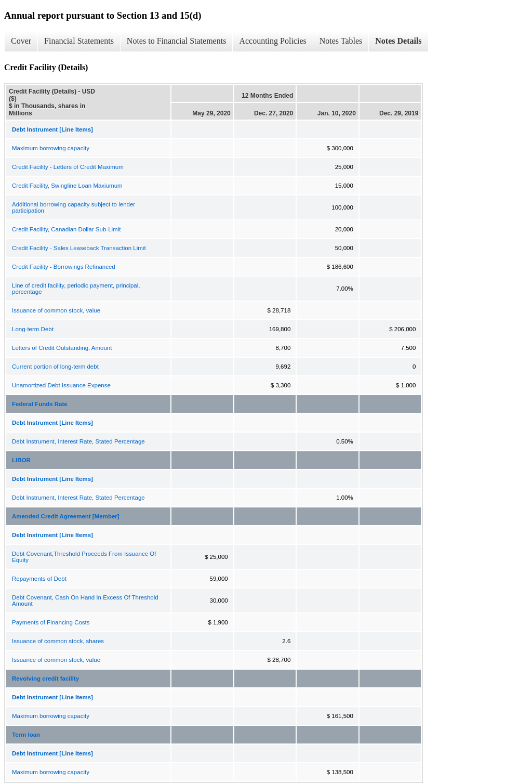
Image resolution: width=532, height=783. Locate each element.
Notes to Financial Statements (177, 41)
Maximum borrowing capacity (51, 148)
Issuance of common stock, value (56, 310)
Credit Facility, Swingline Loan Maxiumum (67, 186)
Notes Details (398, 41)
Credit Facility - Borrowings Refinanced (64, 267)
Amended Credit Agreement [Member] (66, 516)
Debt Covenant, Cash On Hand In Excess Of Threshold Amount (85, 601)
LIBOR (21, 460)
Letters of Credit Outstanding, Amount (62, 348)
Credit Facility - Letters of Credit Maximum (68, 167)
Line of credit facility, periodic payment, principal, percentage (76, 289)
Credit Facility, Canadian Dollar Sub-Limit (66, 229)
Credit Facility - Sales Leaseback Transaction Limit (79, 248)
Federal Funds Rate (40, 404)
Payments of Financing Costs (51, 622)
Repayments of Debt (39, 579)
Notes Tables (341, 41)
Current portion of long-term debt (55, 367)
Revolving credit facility (45, 678)
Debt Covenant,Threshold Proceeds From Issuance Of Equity (84, 557)
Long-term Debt (33, 329)
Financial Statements (79, 41)
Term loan (26, 735)
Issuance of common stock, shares (58, 641)
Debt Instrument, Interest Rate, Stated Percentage (78, 441)
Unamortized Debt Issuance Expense (61, 385)
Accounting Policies (272, 41)
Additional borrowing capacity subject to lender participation (74, 207)
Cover (21, 41)
